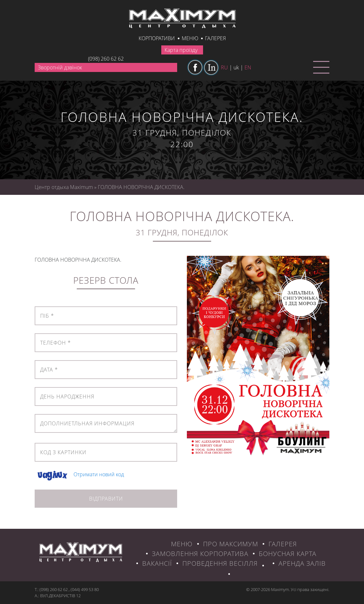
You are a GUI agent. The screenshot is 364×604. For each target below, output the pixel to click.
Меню (190, 38)
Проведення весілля (220, 563)
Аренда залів (302, 563)
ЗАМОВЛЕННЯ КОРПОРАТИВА (200, 554)
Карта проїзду (181, 50)
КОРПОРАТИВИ (157, 38)
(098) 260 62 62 (106, 59)
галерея (215, 38)
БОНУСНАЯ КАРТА (288, 554)
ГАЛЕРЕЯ (283, 544)
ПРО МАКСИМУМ (231, 544)
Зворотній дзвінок (60, 67)
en (248, 67)
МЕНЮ (182, 544)
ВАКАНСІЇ (157, 563)
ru (224, 67)
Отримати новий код (99, 474)
